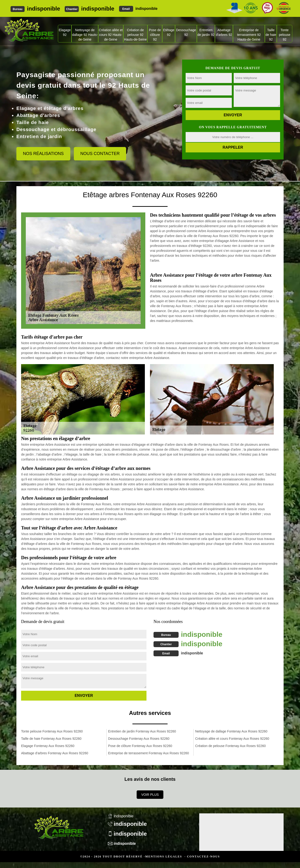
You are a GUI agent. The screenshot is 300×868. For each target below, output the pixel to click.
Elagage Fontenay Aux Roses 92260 (48, 746)
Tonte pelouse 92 (285, 35)
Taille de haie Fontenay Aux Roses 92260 (51, 739)
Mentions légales (164, 857)
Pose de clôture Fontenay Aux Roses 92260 (140, 746)
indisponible (43, 9)
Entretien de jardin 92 (206, 32)
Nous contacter (100, 154)
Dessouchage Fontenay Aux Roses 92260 (139, 739)
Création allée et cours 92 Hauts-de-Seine (111, 35)
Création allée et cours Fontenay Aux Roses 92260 (232, 739)
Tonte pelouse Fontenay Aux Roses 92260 (52, 731)
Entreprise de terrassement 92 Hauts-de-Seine (249, 35)
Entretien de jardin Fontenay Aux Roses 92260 (142, 731)
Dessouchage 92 (186, 32)
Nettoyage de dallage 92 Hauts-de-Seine (85, 35)
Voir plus (150, 795)
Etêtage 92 (169, 32)
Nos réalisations (43, 154)
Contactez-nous (203, 857)
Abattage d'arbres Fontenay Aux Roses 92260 (55, 753)
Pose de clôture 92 (155, 35)
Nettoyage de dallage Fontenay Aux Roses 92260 (231, 731)
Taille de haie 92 (271, 35)
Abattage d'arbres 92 (224, 32)
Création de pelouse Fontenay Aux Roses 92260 (231, 746)
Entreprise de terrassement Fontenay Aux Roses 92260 (148, 753)
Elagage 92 (65, 32)
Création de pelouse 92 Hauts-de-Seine (135, 35)
